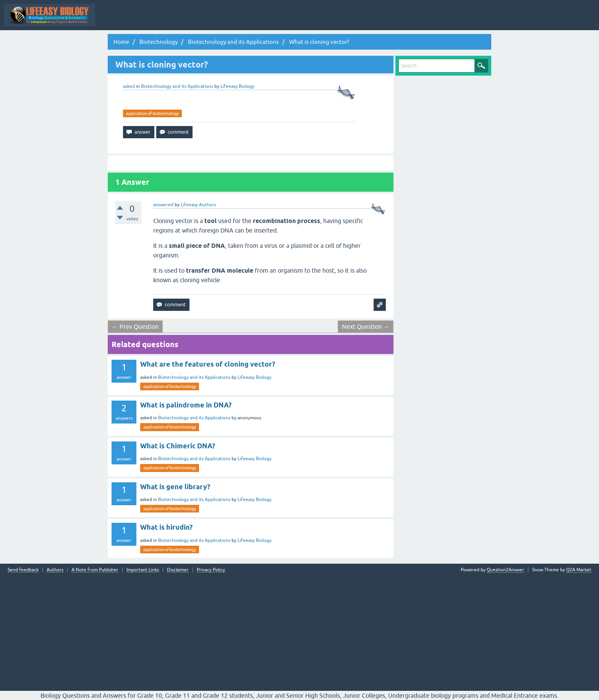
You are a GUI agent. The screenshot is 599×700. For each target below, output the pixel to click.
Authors (55, 570)
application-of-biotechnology (152, 113)
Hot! (259, 21)
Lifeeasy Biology (255, 377)
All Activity (178, 21)
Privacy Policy (211, 570)
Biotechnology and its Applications (177, 86)
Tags (317, 21)
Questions (232, 21)
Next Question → (366, 327)
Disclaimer (178, 570)
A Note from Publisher (95, 570)
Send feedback (23, 570)
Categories (344, 21)
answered (163, 205)
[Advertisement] (299, 630)
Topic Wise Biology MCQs (130, 21)
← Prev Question (135, 327)
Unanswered (288, 21)
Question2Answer (505, 570)
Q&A (205, 21)
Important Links (143, 570)
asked (129, 86)
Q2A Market (579, 570)
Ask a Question (380, 21)
